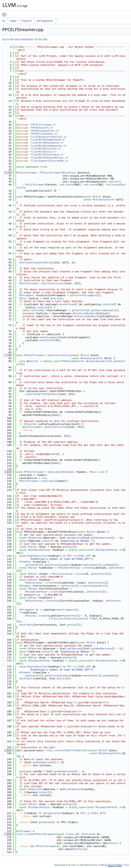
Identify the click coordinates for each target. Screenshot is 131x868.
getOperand (75, 538)
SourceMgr (38, 310)
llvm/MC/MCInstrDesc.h (47, 155)
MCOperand (35, 538)
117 (8, 472)
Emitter (114, 182)
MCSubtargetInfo (104, 200)
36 (8, 173)
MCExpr (33, 547)
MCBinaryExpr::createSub (42, 583)
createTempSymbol (92, 586)
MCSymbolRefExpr (39, 550)
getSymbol (92, 565)
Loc (101, 472)
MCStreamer (24, 831)
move (70, 185)
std (62, 185)
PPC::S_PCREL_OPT (79, 556)
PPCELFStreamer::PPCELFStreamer (39, 173)
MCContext (69, 173)
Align (50, 262)
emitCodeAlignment (32, 262)
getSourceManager (103, 310)
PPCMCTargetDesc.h (44, 134)
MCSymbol (69, 472)
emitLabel (26, 625)
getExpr (68, 547)
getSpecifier (39, 556)
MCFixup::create (36, 616)
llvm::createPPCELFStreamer (36, 834)
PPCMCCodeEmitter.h (45, 131)
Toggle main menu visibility (5, 13)
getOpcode (45, 822)
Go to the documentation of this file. (25, 39)
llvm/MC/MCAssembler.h (47, 143)
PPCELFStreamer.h (43, 125)
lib (4, 21)
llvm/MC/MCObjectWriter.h (49, 158)
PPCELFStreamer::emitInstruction (47, 355)
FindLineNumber (85, 313)
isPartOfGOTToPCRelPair (42, 394)
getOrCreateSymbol (57, 565)
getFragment (66, 610)
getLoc (55, 298)
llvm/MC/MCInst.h (43, 152)
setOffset (48, 340)
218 (8, 834)
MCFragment (27, 295)
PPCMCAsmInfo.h (42, 128)
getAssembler (100, 361)
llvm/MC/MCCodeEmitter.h (48, 146)
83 (8, 355)
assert (24, 541)
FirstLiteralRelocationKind (69, 619)
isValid (108, 304)
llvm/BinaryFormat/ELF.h (48, 137)
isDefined (68, 304)
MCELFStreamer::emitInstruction (42, 283)
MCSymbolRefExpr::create (75, 568)
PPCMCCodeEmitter (73, 361)
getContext (79, 310)
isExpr (46, 541)
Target (13, 21)
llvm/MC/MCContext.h (45, 149)
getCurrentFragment (84, 295)
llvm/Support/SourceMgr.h (49, 161)
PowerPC (27, 21)
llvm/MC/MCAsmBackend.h (48, 140)
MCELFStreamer (35, 185)
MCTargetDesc (45, 21)
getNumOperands (101, 538)
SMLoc (23, 298)
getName (108, 565)
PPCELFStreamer (46, 846)
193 (8, 750)
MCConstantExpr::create (69, 574)
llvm (43, 167)
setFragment (50, 337)
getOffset (71, 616)
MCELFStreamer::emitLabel (37, 481)
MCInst (97, 197)
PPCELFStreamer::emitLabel (42, 472)
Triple (70, 834)
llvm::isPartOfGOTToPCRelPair (67, 750)
